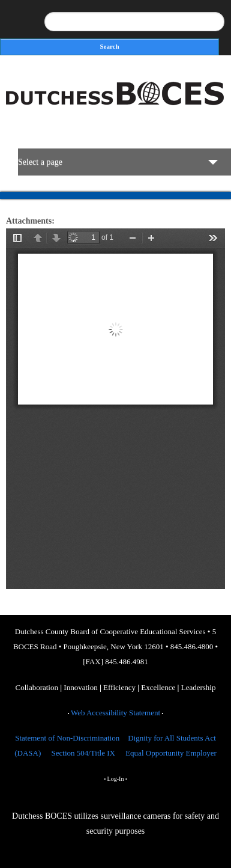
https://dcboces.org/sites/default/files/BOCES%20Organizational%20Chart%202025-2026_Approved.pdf (115, 409)
